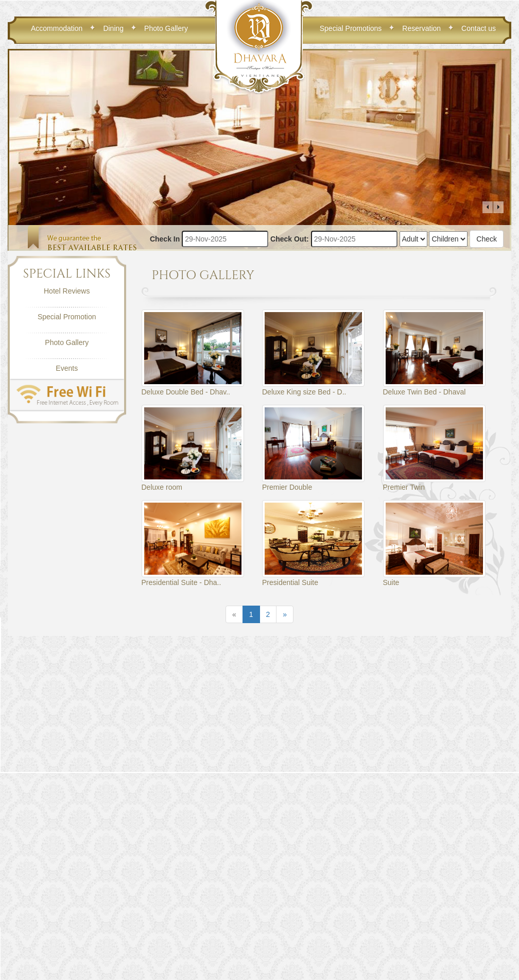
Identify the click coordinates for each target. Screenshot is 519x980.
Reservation (421, 28)
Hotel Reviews (67, 291)
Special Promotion (67, 317)
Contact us (479, 28)
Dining (113, 28)
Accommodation (57, 28)
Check (487, 239)
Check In (165, 239)
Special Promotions (351, 28)
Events (67, 368)
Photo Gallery (166, 28)
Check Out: (290, 239)
